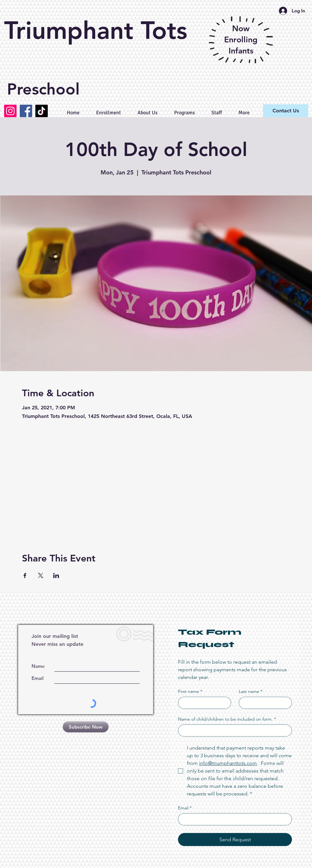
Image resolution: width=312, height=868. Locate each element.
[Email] (233, 819)
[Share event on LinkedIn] (56, 575)
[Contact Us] (286, 111)
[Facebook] (26, 111)
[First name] (203, 703)
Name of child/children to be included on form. (227, 719)
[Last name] (263, 703)
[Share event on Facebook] (25, 575)
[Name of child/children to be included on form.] (233, 730)
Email (185, 808)
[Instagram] (10, 111)
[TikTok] (42, 111)
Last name (251, 692)
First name (190, 692)
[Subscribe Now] (86, 727)
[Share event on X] (41, 575)
